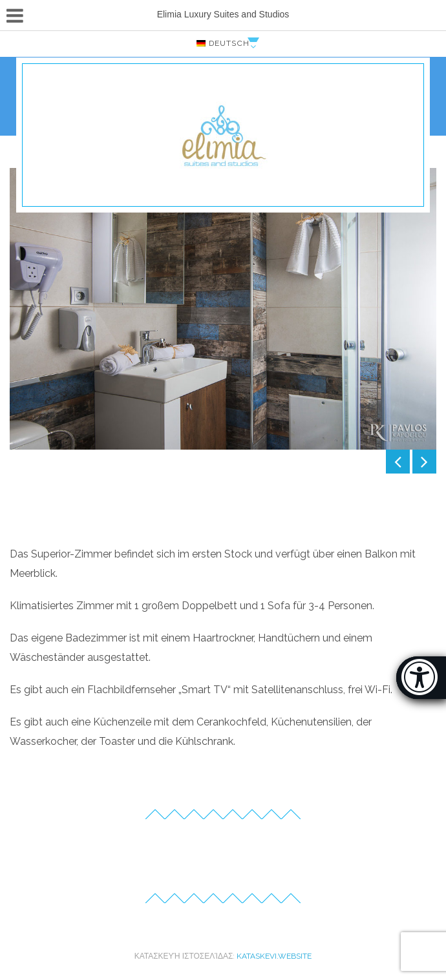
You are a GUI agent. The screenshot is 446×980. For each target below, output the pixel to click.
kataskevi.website (274, 956)
